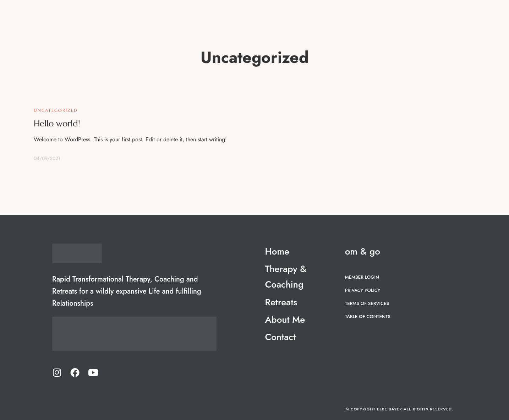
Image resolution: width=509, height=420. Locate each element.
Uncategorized (56, 110)
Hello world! (57, 124)
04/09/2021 (47, 158)
